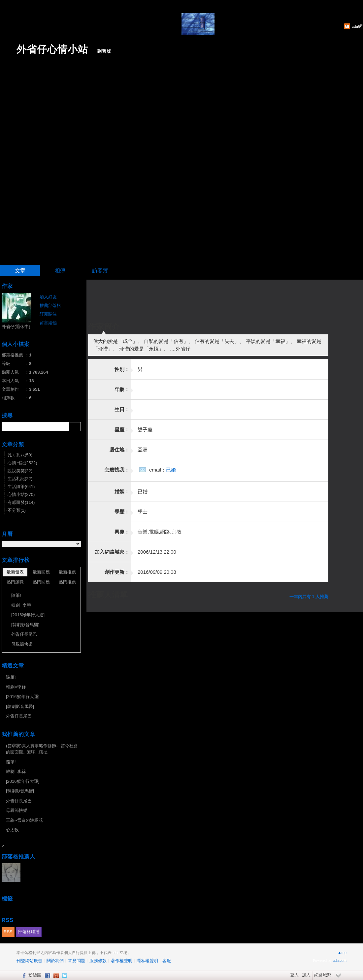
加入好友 (48, 297)
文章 (20, 271)
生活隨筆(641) (21, 487)
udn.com (340, 961)
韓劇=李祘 (21, 605)
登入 (294, 975)
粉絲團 (35, 975)
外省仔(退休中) (16, 327)
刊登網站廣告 (29, 961)
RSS (8, 932)
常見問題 (77, 961)
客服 (167, 961)
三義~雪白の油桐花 (24, 820)
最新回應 (41, 572)
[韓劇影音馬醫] (25, 625)
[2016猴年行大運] (28, 615)
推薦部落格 (50, 306)
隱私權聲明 (147, 961)
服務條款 (98, 961)
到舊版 (104, 51)
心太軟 (12, 830)
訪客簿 (100, 271)
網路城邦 (323, 975)
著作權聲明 (122, 961)
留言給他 (48, 323)
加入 (306, 975)
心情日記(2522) (22, 463)
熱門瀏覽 (15, 582)
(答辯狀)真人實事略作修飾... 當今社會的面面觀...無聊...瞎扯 (42, 749)
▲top (342, 953)
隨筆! (16, 595)
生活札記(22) (20, 479)
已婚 (171, 470)
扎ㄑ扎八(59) (20, 455)
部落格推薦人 (18, 857)
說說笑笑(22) (20, 471)
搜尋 (75, 427)
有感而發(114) (21, 502)
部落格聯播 (29, 932)
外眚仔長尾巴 (24, 634)
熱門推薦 (67, 582)
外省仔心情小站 (52, 49)
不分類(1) (17, 510)
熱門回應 (41, 582)
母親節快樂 (22, 644)
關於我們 (55, 961)
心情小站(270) (21, 494)
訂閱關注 (48, 314)
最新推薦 (67, 572)
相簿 (60, 271)
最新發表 (15, 572)
